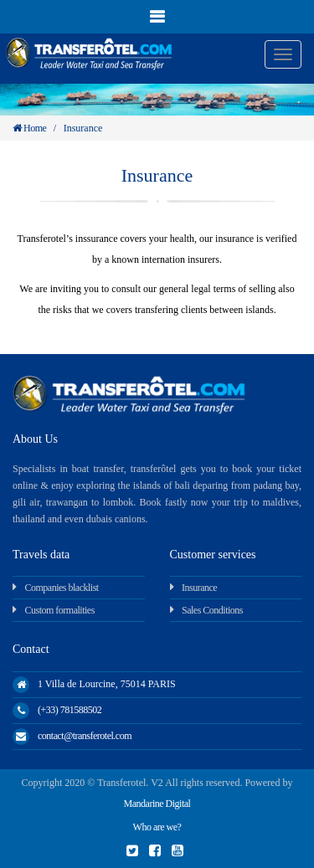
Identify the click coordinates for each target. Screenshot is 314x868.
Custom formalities (60, 610)
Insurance (199, 588)
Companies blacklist (62, 588)
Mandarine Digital (157, 804)
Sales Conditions (212, 610)
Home (29, 128)
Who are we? (157, 827)
